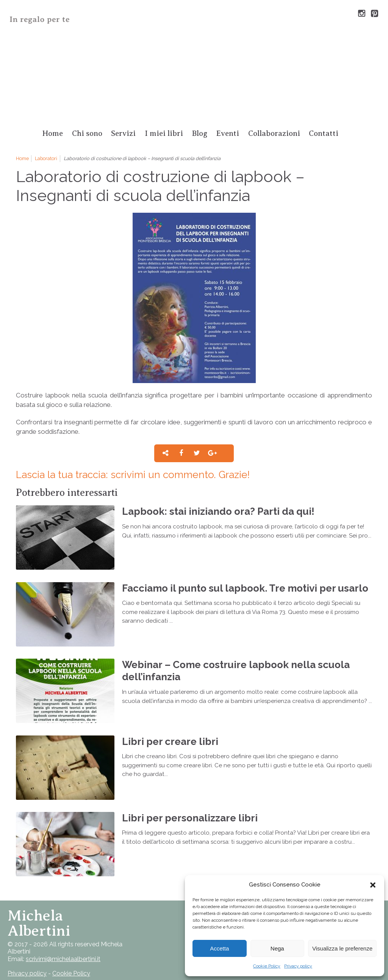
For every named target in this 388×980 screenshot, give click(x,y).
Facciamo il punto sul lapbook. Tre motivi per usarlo (245, 588)
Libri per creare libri (170, 741)
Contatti (324, 133)
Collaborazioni (274, 133)
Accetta (219, 948)
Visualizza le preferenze (342, 948)
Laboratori (46, 158)
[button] (373, 885)
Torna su (66, 923)
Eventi (228, 133)
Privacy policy (298, 966)
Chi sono (87, 133)
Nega (277, 948)
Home (52, 133)
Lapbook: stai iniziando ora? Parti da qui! (218, 511)
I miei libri (164, 133)
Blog (200, 133)
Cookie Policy (267, 966)
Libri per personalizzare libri (190, 818)
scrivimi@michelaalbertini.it (63, 959)
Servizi (123, 133)
